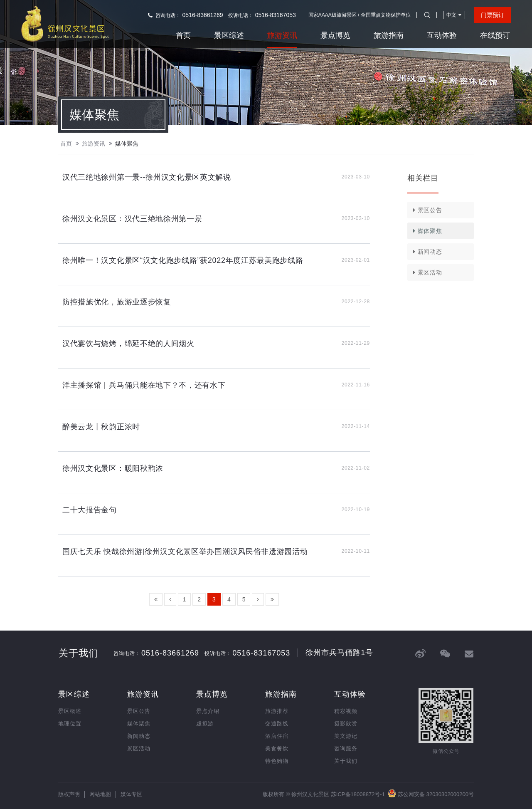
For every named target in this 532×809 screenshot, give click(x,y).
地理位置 (70, 724)
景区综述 (229, 35)
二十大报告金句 (90, 510)
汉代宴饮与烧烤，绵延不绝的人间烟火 (128, 344)
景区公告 (426, 210)
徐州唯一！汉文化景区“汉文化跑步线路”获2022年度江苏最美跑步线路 (183, 260)
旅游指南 (389, 35)
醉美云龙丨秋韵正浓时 (101, 427)
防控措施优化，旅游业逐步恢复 (117, 302)
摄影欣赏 (346, 724)
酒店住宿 (277, 736)
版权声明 (69, 794)
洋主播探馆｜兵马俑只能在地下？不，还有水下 (144, 385)
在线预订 (495, 35)
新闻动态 (426, 252)
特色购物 (277, 761)
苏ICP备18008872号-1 (358, 794)
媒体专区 (131, 794)
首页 (183, 35)
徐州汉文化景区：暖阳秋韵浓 (113, 468)
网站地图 (100, 794)
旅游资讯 (282, 35)
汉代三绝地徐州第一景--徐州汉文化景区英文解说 (147, 177)
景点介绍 (208, 711)
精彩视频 (346, 711)
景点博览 (335, 35)
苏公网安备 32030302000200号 (431, 793)
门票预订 (493, 15)
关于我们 (346, 761)
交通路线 (277, 724)
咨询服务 (346, 748)
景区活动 (426, 272)
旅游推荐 (277, 711)
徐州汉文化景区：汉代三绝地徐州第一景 (132, 219)
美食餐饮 (277, 748)
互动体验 (442, 35)
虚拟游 (205, 724)
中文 (454, 15)
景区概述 (70, 711)
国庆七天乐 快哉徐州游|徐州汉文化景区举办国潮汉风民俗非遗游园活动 (185, 552)
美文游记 (346, 736)
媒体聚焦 (127, 143)
